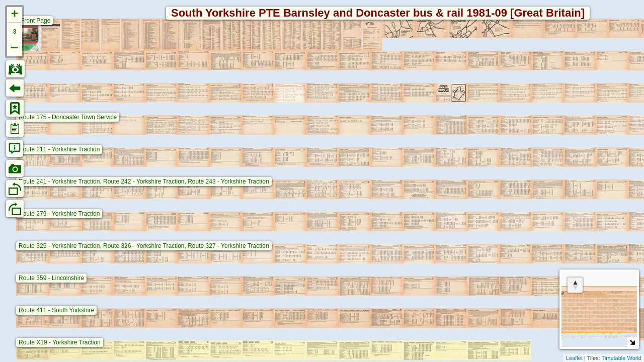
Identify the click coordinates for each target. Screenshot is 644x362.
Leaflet (574, 358)
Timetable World (622, 358)
